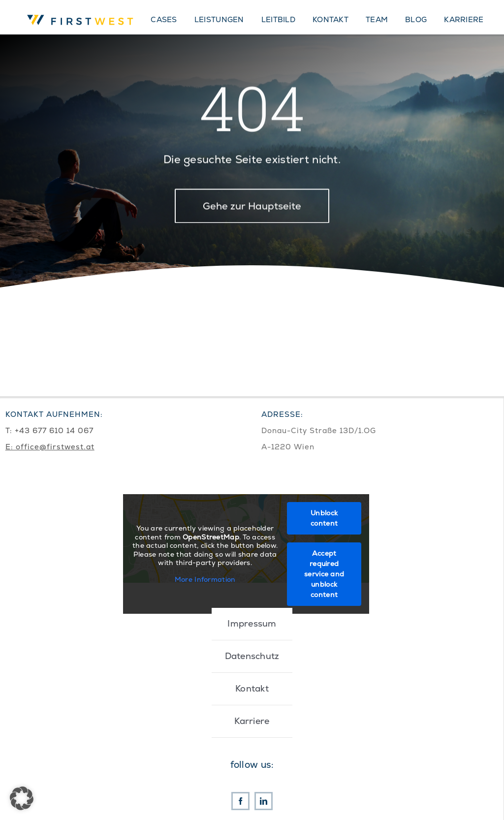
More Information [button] (205, 579)
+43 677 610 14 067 (54, 430)
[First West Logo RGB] (82, 14)
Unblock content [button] (324, 518)
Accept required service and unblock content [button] (324, 574)
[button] (22, 798)
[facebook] (240, 801)
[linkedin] (264, 801)
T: (10, 430)
